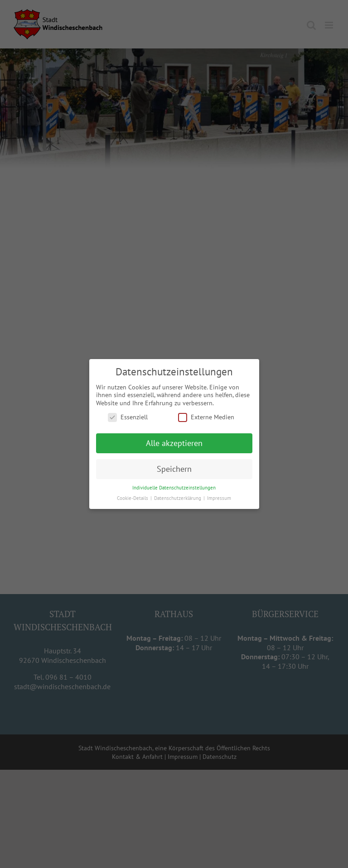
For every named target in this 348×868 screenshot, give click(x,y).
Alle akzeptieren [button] (174, 443)
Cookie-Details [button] (133, 498)
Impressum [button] (219, 498)
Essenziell (128, 417)
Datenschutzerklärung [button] (178, 498)
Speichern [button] (174, 469)
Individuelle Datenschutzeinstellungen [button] (174, 488)
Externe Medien (206, 417)
